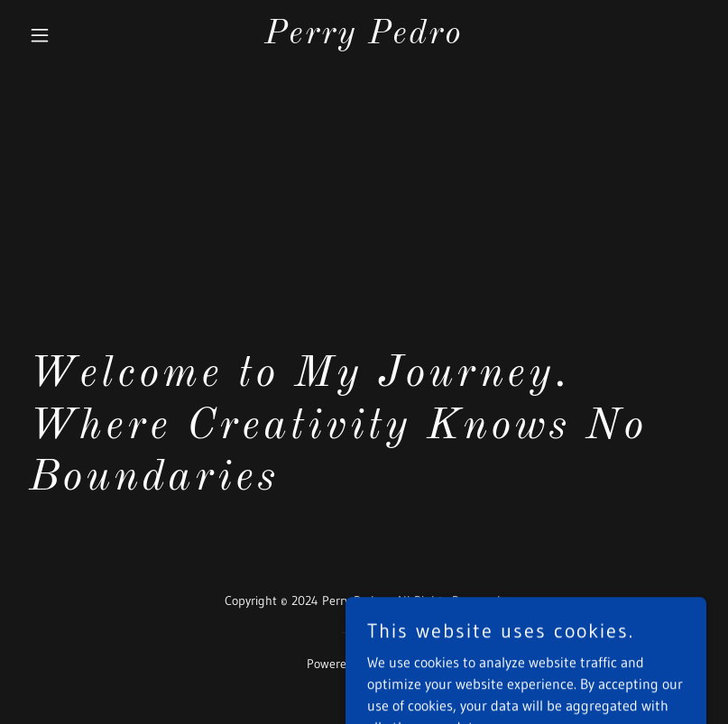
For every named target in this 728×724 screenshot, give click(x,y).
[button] (73, 35)
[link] (364, 38)
